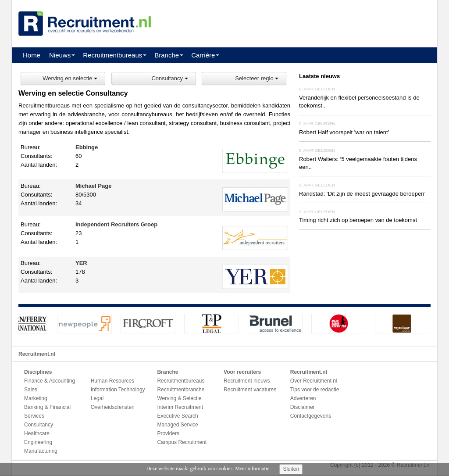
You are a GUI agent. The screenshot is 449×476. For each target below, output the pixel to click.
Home (32, 55)
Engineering (38, 442)
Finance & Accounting (50, 381)
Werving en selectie (70, 78)
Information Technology (118, 390)
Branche (167, 55)
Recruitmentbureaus (112, 55)
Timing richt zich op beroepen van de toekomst (358, 220)
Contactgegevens (311, 416)
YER (81, 263)
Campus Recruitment (182, 442)
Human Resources (112, 381)
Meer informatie (252, 469)
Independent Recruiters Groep (116, 224)
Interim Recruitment (180, 407)
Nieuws (60, 55)
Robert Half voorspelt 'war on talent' (344, 132)
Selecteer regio (257, 78)
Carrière (203, 55)
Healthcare (37, 433)
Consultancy (169, 78)
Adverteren (303, 398)
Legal (97, 398)
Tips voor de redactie (315, 390)
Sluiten (291, 469)
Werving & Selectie (179, 398)
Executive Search (177, 416)
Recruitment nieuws (247, 381)
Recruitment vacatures (250, 390)
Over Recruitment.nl (314, 381)
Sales (31, 390)
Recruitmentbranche (181, 390)
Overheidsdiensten (113, 407)
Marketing (36, 398)
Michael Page (93, 186)
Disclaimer (303, 407)
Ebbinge (87, 147)
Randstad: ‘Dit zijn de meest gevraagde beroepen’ (362, 194)
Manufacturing (41, 451)
